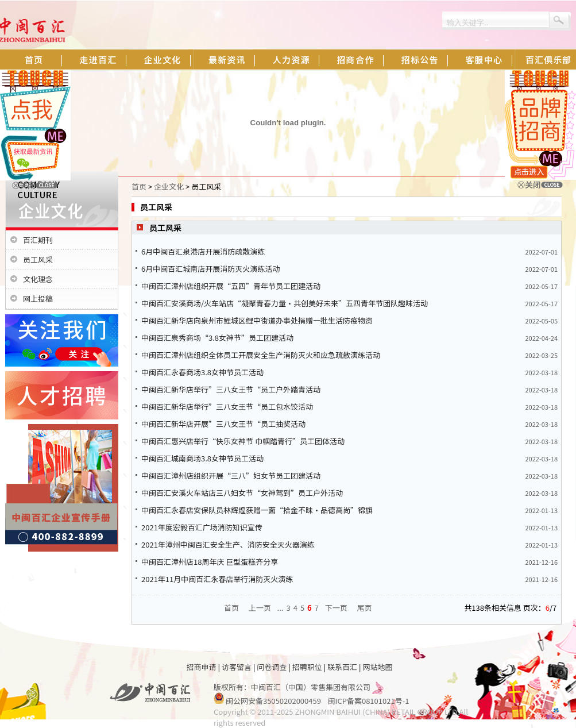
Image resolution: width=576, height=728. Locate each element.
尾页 (365, 608)
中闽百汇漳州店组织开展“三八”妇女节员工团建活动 (231, 475)
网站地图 (377, 667)
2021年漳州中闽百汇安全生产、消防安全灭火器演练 (228, 544)
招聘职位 (307, 667)
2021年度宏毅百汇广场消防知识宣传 (202, 527)
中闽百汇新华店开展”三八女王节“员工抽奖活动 (223, 424)
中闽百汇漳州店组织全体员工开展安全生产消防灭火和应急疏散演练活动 (261, 355)
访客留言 (237, 667)
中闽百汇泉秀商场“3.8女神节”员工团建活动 (217, 338)
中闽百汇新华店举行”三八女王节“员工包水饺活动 (227, 407)
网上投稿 (38, 298)
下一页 (336, 608)
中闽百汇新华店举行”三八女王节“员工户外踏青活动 (231, 389)
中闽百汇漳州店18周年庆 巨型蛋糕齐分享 (210, 562)
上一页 (260, 608)
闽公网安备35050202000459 (273, 701)
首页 (139, 186)
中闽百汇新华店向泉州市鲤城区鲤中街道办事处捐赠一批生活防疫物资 (257, 320)
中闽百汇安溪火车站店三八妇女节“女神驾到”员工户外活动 (242, 493)
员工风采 (38, 259)
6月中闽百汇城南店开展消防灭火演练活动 (210, 269)
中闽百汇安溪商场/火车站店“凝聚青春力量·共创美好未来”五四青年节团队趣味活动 (285, 303)
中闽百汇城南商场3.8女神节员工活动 (202, 458)
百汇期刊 (38, 240)
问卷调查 (272, 667)
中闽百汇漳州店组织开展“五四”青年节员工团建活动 (231, 286)
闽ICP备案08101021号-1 (369, 701)
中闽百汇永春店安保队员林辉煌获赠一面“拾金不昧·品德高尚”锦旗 (257, 510)
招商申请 (202, 667)
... (281, 608)
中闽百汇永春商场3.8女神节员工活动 (202, 372)
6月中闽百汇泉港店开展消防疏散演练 (203, 251)
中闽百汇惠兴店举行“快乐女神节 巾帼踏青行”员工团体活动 (243, 441)
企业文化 (169, 186)
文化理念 (38, 279)
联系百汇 (342, 667)
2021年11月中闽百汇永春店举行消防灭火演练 (217, 579)
